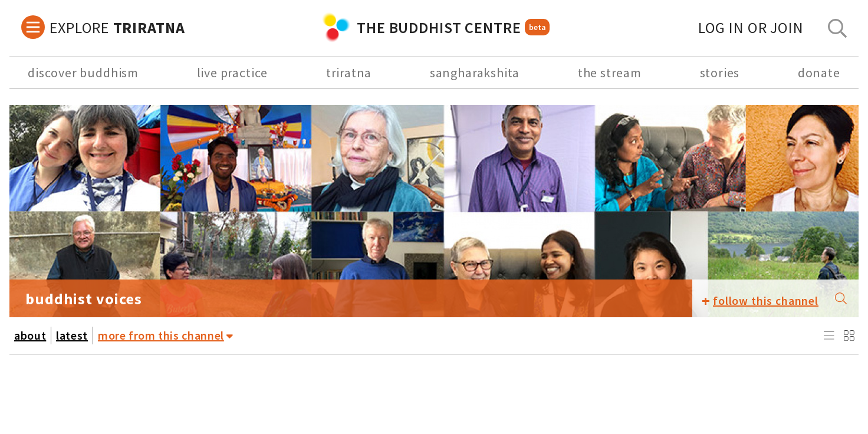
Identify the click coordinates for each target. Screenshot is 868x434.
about (30, 335)
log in (751, 27)
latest (72, 335)
